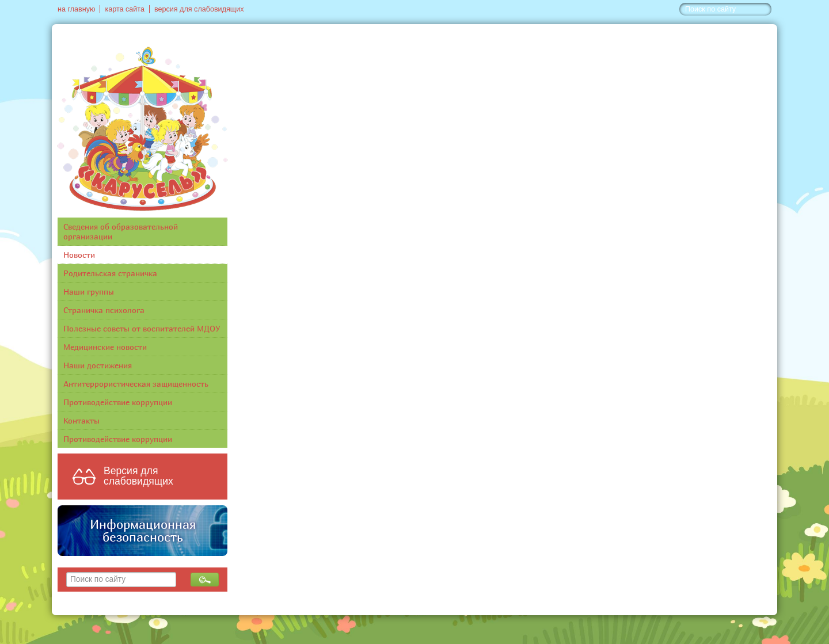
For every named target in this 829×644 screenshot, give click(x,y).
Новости (79, 255)
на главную (76, 9)
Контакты (81, 420)
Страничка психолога (104, 310)
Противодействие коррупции (118, 402)
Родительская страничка (110, 273)
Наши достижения (98, 365)
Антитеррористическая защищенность (136, 384)
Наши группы (89, 291)
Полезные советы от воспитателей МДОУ (142, 328)
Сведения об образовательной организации (121, 231)
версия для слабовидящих (199, 9)
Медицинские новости (105, 347)
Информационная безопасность (143, 531)
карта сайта (125, 9)
